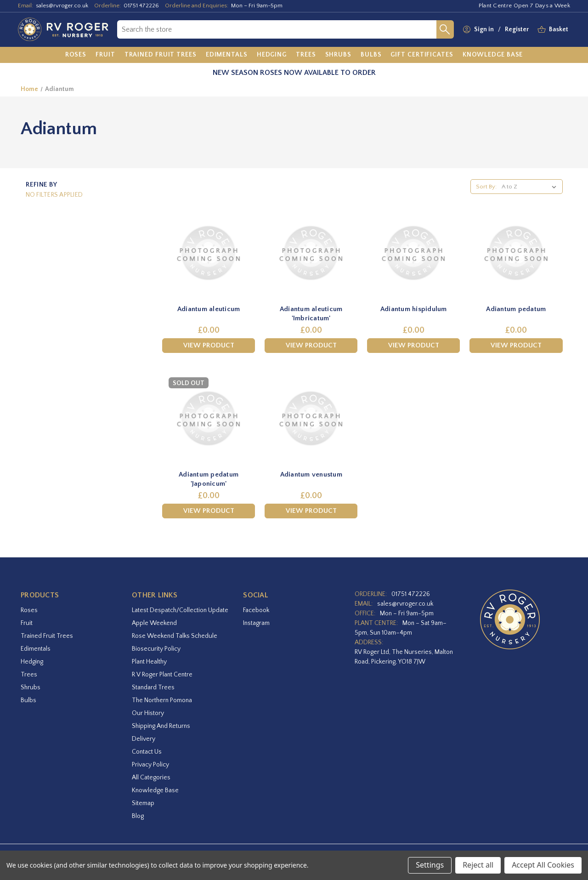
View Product (209, 345)
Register (517, 29)
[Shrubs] (338, 55)
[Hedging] (272, 55)
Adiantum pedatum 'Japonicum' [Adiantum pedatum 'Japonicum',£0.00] (209, 479)
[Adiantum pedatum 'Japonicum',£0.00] (209, 419)
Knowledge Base (155, 790)
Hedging (32, 662)
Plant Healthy (149, 662)
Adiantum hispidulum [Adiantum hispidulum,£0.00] (414, 309)
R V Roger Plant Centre (162, 675)
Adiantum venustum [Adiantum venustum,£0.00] (311, 474)
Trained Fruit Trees (47, 636)
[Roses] (76, 55)
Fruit (27, 623)
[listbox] (531, 187)
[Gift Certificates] (422, 55)
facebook (256, 610)
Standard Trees (153, 687)
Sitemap (143, 803)
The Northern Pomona (162, 700)
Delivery (144, 739)
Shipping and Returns (161, 726)
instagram (256, 623)
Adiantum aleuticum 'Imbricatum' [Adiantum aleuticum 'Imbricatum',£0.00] (311, 314)
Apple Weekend (154, 623)
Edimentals (36, 649)
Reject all (478, 865)
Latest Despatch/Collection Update (180, 610)
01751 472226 (141, 6)
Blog (138, 816)
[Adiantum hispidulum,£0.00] (413, 253)
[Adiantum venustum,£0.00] (311, 419)
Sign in (484, 29)
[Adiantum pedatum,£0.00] (516, 253)
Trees (29, 675)
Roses (29, 610)
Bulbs (28, 700)
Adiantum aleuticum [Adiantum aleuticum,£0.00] (209, 309)
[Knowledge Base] (493, 55)
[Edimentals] (227, 55)
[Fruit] (105, 55)
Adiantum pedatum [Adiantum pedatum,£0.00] (516, 309)
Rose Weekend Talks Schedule (175, 636)
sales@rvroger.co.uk (62, 6)
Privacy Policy (150, 765)
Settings (430, 865)
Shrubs (31, 687)
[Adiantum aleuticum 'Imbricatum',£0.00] (311, 253)
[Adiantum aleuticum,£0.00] (209, 253)
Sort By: (486, 187)
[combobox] (277, 29)
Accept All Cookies (543, 865)
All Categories (151, 778)
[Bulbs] (371, 55)
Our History (148, 713)
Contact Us (147, 752)
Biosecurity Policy (156, 649)
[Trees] (306, 55)
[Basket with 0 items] (559, 30)
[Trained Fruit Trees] (161, 55)
